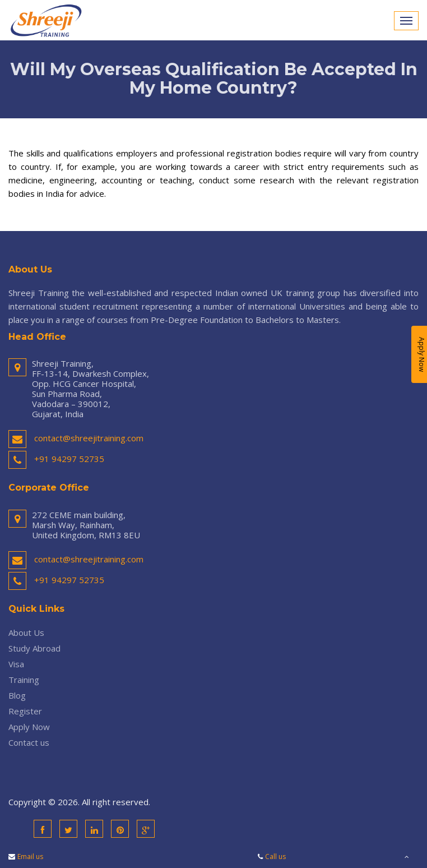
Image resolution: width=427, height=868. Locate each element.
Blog (17, 695)
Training (24, 680)
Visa (16, 664)
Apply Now (29, 727)
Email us (30, 857)
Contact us (29, 742)
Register (25, 711)
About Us (26, 632)
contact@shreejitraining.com (89, 438)
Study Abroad (34, 648)
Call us (275, 857)
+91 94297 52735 (69, 459)
